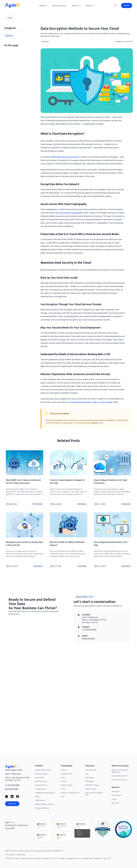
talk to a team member (103, 402)
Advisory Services (41, 789)
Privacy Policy (10, 855)
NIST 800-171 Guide (92, 785)
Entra (63, 797)
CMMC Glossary (91, 789)
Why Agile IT (116, 792)
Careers (114, 799)
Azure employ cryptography (71, 213)
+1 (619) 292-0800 (12, 785)
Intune (63, 778)
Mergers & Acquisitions (43, 770)
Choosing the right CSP (119, 776)
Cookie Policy (21, 855)
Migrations (9, 36)
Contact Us (12, 804)
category (94, 423)
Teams (63, 789)
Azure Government (41, 774)
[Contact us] (35, 679)
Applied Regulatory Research (45, 804)
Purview (63, 781)
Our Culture (115, 803)
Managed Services (41, 785)
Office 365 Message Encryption (65, 157)
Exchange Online (66, 774)
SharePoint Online (41, 781)
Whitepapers (89, 781)
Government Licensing (119, 780)
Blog (87, 774)
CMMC (37, 797)
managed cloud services (81, 402)
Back (9, 18)
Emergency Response (42, 808)
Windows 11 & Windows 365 (70, 793)
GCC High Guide (91, 770)
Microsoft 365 (40, 778)
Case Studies (90, 778)
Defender (64, 770)
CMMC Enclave (40, 800)
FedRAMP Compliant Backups (45, 793)
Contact (127, 5)
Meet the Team (117, 795)
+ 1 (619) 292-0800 (89, 630)
